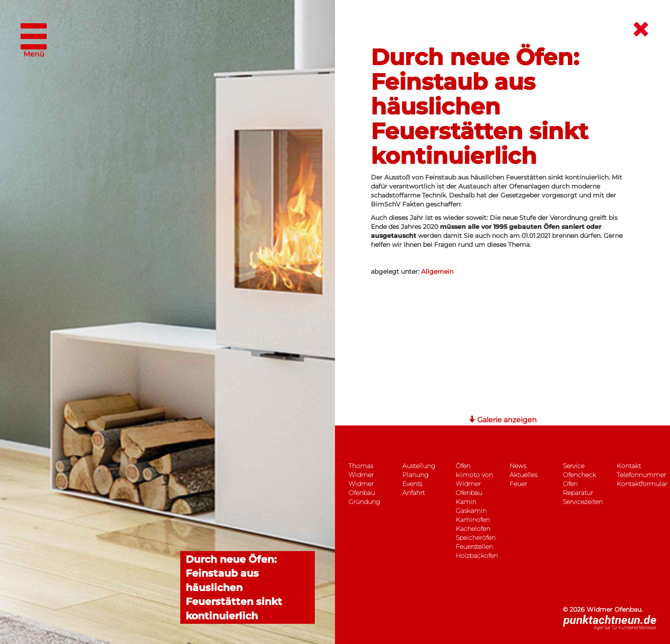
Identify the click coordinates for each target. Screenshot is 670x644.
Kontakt (629, 466)
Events (412, 484)
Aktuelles (523, 475)
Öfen (463, 466)
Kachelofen (473, 529)
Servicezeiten (583, 502)
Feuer (518, 484)
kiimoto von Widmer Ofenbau (474, 484)
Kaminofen (473, 520)
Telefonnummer (641, 475)
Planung (415, 475)
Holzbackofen (477, 556)
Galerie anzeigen (502, 420)
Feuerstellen (474, 547)
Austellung (419, 466)
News (518, 466)
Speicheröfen (476, 538)
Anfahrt (413, 493)
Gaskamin (471, 511)
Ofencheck (579, 475)
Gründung (364, 502)
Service (574, 466)
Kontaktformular (642, 484)
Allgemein (437, 272)
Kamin (466, 502)
